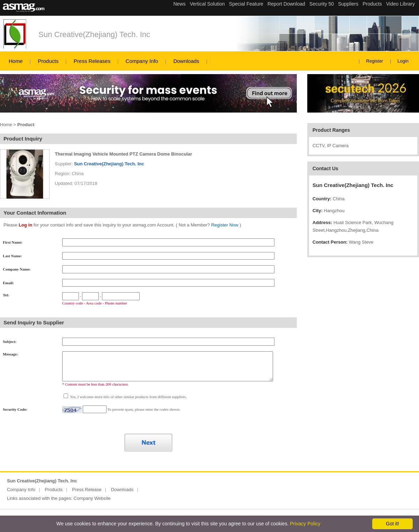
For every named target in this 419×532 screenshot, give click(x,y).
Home (16, 61)
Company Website (92, 498)
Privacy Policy (305, 524)
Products (48, 61)
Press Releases (92, 61)
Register (375, 61)
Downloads (186, 61)
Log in (25, 225)
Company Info (142, 61)
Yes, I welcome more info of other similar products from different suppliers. (128, 397)
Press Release (87, 490)
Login (403, 61)
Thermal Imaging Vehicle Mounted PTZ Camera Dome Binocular (123, 154)
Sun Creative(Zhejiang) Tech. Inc (94, 34)
